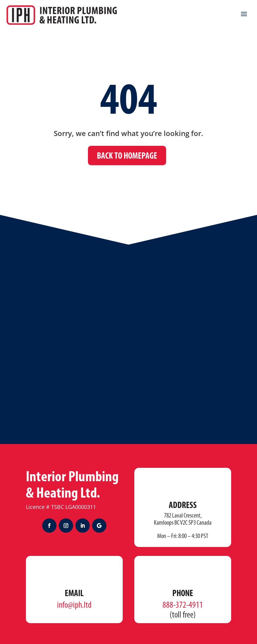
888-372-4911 (183, 605)
